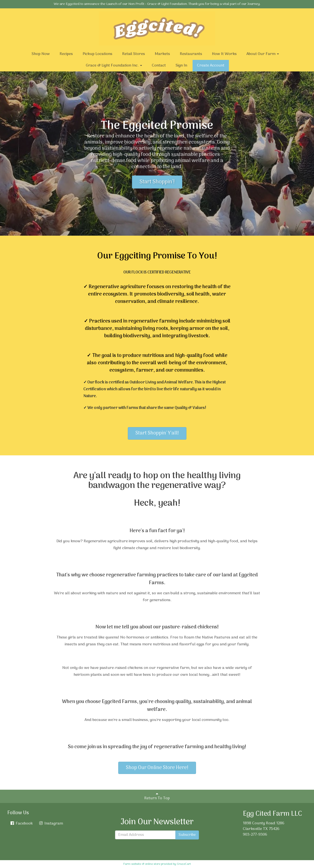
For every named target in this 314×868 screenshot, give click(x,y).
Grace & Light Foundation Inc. (114, 66)
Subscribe (187, 835)
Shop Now (41, 54)
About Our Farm (263, 54)
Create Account (211, 66)
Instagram (51, 824)
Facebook (21, 824)
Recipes (66, 54)
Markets (162, 54)
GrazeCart (184, 864)
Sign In (181, 66)
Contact (159, 66)
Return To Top (157, 797)
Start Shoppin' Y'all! (157, 433)
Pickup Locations (98, 54)
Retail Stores (134, 54)
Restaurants (191, 54)
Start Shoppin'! (157, 182)
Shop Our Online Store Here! (157, 768)
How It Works (224, 54)
